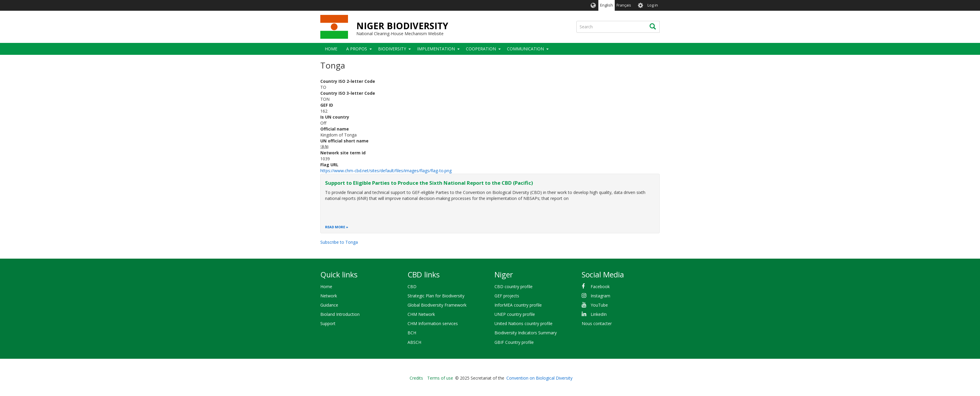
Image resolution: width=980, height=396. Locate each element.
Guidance (329, 305)
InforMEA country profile (518, 305)
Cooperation (481, 49)
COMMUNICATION (525, 49)
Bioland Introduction (340, 314)
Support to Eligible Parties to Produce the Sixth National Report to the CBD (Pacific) (429, 183)
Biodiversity (392, 49)
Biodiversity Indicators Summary (526, 333)
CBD (412, 286)
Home (331, 49)
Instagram (600, 296)
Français (624, 5)
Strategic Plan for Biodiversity (436, 296)
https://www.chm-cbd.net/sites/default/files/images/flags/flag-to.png (386, 171)
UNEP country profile (515, 314)
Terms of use (440, 378)
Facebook (600, 286)
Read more (335, 227)
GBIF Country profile (514, 342)
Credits (416, 378)
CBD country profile (514, 286)
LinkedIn (599, 314)
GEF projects (507, 296)
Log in (653, 5)
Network (329, 296)
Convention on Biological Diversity (539, 378)
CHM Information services (433, 323)
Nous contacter (597, 323)
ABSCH (414, 342)
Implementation (436, 49)
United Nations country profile (523, 323)
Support (328, 323)
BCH (412, 333)
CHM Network (421, 314)
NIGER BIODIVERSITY (402, 26)
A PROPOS (357, 49)
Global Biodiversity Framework (437, 305)
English (607, 5)
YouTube (599, 305)
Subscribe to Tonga (339, 242)
